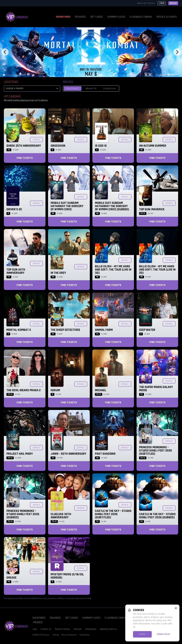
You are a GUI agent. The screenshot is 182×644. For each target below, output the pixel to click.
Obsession (58, 146)
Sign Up (173, 3)
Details (36, 140)
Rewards (80, 17)
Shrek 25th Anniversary (24, 146)
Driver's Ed (14, 209)
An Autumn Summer (153, 146)
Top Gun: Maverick (152, 209)
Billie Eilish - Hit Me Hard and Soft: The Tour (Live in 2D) (157, 270)
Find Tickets (25, 158)
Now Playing (72, 89)
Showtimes (63, 17)
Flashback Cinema (141, 17)
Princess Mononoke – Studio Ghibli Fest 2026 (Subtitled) (155, 450)
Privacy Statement (69, 635)
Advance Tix (91, 89)
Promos (38, 622)
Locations (11, 82)
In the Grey (58, 273)
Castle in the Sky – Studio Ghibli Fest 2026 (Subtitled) (113, 514)
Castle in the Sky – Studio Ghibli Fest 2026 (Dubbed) (157, 516)
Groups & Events (167, 17)
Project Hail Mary (20, 454)
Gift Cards (97, 17)
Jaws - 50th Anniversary (68, 454)
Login (162, 3)
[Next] (177, 52)
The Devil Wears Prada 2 (24, 390)
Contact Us (46, 629)
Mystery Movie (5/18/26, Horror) (67, 576)
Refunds (78, 629)
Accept (142, 634)
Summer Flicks (116, 17)
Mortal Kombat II (19, 330)
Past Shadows (105, 454)
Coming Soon (110, 89)
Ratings (56, 635)
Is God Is (101, 146)
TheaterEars (91, 629)
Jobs (35, 629)
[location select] (32, 89)
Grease (11, 578)
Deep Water (147, 330)
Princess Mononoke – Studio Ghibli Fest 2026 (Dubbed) (23, 514)
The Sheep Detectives (65, 330)
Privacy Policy (163, 634)
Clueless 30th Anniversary (61, 516)
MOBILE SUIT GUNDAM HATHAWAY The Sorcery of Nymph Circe (67, 206)
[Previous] (5, 52)
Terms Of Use (85, 635)
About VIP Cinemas (146, 3)
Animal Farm (104, 330)
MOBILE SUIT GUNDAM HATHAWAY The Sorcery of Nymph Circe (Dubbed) (112, 206)
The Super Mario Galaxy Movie (156, 389)
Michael (101, 390)
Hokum (55, 390)
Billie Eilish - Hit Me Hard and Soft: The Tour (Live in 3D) (113, 270)
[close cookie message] (176, 608)
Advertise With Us (108, 629)
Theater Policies (62, 629)
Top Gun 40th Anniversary (16, 271)
